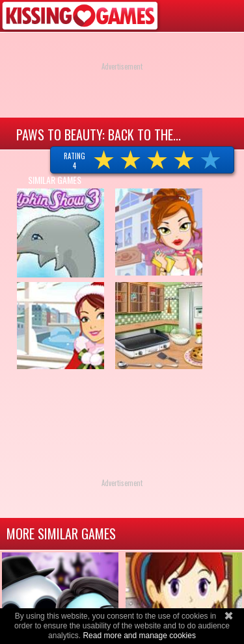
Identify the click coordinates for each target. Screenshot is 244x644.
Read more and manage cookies (139, 636)
